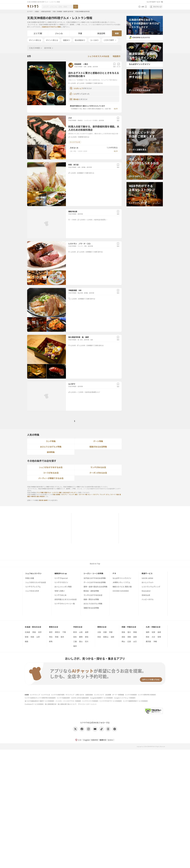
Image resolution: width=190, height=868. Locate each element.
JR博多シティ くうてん (121, 583)
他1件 (116, 151)
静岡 (81, 637)
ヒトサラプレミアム (33, 587)
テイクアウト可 (75, 142)
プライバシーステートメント (87, 704)
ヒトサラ (30, 11)
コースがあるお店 (51, 473)
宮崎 (159, 637)
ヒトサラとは (46, 695)
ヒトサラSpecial (61, 578)
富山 (81, 641)
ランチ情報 (40, 492)
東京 (51, 632)
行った (119, 65)
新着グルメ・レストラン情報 (53, 492)
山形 (38, 637)
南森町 (46, 500)
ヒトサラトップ (35, 695)
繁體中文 (103, 740)
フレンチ (80, 246)
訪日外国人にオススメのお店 (66, 600)
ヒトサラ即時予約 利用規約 (147, 695)
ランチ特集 (51, 441)
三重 (75, 641)
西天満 (41, 500)
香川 (129, 632)
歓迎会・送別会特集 (91, 591)
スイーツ (113, 494)
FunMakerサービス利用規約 (34, 704)
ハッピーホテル (148, 600)
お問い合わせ (80, 695)
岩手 (40, 632)
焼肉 (38, 496)
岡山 (123, 641)
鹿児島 (148, 641)
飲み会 (76, 99)
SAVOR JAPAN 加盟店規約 (80, 698)
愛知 (87, 637)
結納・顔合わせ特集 (91, 600)
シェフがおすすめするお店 (51, 467)
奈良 (99, 637)
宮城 (27, 637)
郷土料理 (80, 293)
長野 (87, 632)
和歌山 (106, 637)
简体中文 (95, 740)
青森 (34, 632)
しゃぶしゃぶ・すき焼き (91, 120)
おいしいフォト (148, 583)
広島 (129, 641)
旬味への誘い (60, 591)
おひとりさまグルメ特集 (51, 447)
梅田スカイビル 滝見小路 (122, 587)
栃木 (62, 637)
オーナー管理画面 (118, 695)
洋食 (85, 246)
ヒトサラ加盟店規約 (63, 698)
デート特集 (98, 441)
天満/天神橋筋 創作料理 (82, 11)
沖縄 (155, 641)
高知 (123, 637)
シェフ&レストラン (34, 573)
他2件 (116, 109)
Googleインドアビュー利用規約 (125, 698)
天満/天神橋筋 (34, 48)
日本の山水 (146, 595)
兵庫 (105, 632)
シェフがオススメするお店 (36, 583)
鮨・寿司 (80, 340)
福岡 (148, 632)
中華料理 (33, 496)
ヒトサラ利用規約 (131, 695)
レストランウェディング (151, 587)
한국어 (111, 740)
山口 (135, 641)
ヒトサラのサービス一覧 (155, 2)
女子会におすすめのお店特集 (95, 578)
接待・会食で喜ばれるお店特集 (95, 587)
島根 (135, 637)
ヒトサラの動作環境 (58, 695)
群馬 (51, 641)
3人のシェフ (78, 88)
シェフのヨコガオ (32, 591)
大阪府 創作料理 (46, 11)
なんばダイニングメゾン (122, 578)
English (87, 740)
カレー (90, 494)
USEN (27, 695)
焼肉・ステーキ (79, 494)
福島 (27, 641)
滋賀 (112, 637)
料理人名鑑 (30, 578)
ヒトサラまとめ (60, 595)
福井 (75, 646)
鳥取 (129, 637)
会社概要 (108, 695)
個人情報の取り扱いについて (67, 704)
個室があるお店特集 (98, 447)
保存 (114, 65)
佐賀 (153, 632)
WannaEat (146, 591)
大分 (153, 637)
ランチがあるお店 (98, 467)
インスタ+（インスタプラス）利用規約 (68, 701)
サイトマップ (70, 695)
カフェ (108, 494)
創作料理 (48, 48)
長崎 (159, 632)
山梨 (81, 632)
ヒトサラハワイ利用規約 (90, 701)
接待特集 (51, 452)
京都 (111, 632)
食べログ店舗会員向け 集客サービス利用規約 (39, 701)
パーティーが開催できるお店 (51, 478)
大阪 (99, 632)
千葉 (64, 632)
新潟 (75, 632)
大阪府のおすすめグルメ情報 (51, 27)
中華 (86, 494)
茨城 (57, 637)
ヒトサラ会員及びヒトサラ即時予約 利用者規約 (40, 698)
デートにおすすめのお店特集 (95, 583)
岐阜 (75, 637)
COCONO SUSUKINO (121, 591)
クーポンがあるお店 (98, 473)
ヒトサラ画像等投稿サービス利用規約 (135, 701)
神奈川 (57, 632)
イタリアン (96, 494)
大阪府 (37, 11)
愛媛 (135, 632)
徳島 (123, 632)
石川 (87, 641)
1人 (75, 94)
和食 (85, 67)
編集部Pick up (61, 573)
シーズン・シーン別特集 (93, 573)
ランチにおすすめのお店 (93, 595)
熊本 (148, 637)
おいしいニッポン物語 (63, 587)
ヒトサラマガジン (61, 583)
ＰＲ (114, 573)
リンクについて (99, 695)
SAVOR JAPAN (147, 578)
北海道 (27, 632)
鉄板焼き (80, 120)
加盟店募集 (89, 695)
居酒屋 (90, 67)
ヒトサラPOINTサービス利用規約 (111, 701)
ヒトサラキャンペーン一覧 (65, 604)
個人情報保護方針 (51, 704)
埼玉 (51, 637)
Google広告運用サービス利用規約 (101, 698)
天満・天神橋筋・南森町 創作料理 (63, 11)
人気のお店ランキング (69, 492)
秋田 (32, 637)
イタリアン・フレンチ (67, 494)
